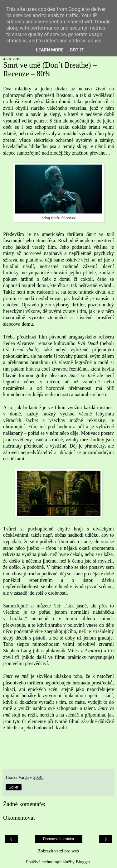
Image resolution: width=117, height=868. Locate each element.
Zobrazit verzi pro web (58, 851)
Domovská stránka (58, 839)
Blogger (83, 862)
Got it (77, 50)
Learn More (50, 50)
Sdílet (14, 787)
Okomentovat (19, 818)
